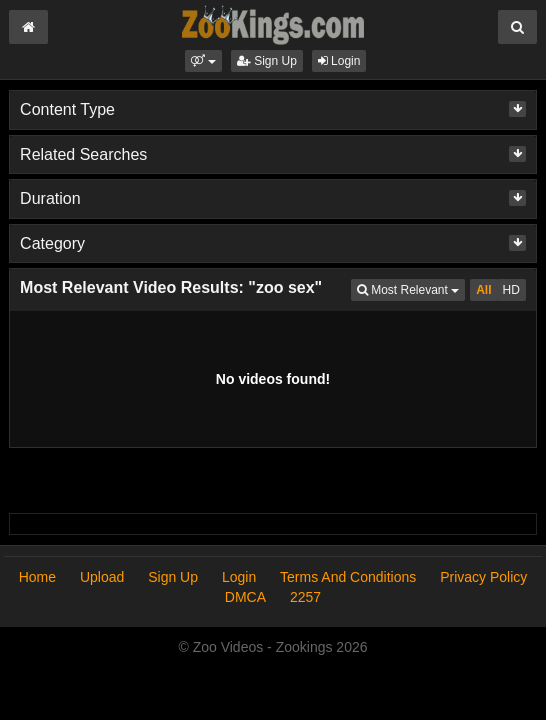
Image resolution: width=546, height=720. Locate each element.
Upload (102, 577)
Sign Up (267, 61)
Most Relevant (411, 288)
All (483, 290)
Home (37, 577)
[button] (203, 61)
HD (511, 290)
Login (339, 61)
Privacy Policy (483, 577)
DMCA (245, 597)
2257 (305, 597)
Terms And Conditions (348, 577)
